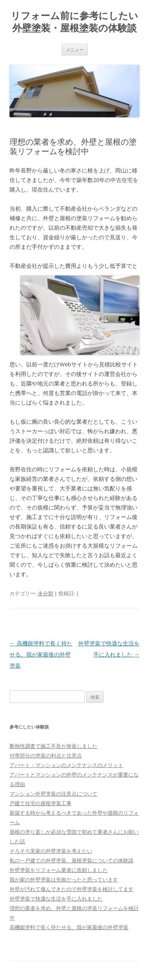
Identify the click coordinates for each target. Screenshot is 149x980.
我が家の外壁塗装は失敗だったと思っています (64, 879)
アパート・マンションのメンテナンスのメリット (66, 765)
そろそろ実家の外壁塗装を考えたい (51, 851)
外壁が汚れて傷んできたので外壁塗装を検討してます (72, 889)
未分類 (45, 593)
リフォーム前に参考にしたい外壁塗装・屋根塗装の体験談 (74, 22)
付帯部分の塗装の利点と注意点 (46, 755)
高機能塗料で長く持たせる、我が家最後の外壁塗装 (41, 654)
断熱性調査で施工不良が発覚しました (53, 746)
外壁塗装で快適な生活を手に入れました (56, 899)
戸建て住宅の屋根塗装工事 (41, 803)
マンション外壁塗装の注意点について (53, 794)
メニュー (75, 49)
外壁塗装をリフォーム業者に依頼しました (59, 870)
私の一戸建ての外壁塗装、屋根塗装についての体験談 (72, 860)
